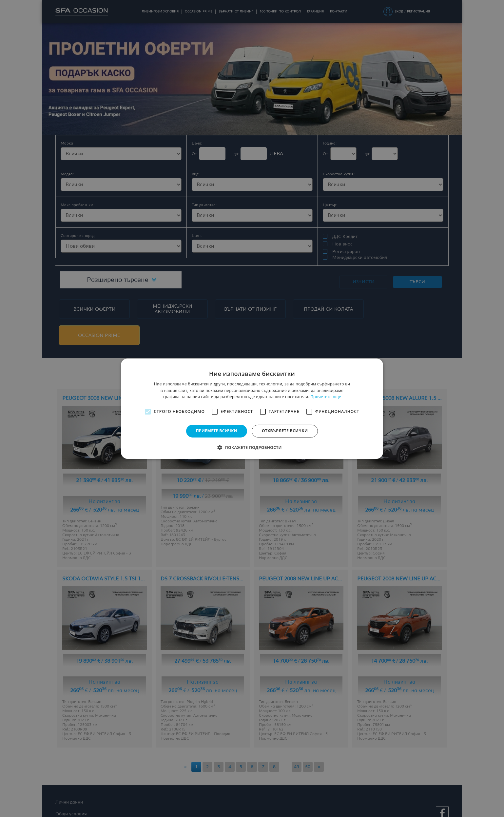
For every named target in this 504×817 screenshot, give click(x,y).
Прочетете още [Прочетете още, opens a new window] (326, 397)
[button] (252, 447)
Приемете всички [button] (217, 431)
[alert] (252, 408)
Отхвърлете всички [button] (285, 431)
